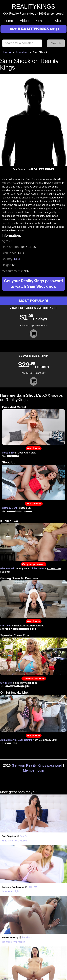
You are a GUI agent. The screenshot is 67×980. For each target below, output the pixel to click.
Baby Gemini (25, 740)
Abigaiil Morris (8, 740)
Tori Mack (7, 942)
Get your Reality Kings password (37, 765)
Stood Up (9, 462)
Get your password (34, 564)
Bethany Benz (10, 508)
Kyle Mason (21, 841)
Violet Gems (37, 568)
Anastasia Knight (10, 891)
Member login (33, 770)
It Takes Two (9, 521)
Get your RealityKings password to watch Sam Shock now (33, 284)
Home (8, 21)
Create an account (34, 678)
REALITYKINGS (33, 7)
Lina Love (6, 626)
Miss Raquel (7, 568)
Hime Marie (8, 841)
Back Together (9, 836)
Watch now (34, 448)
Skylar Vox (6, 683)
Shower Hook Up (10, 938)
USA (17, 259)
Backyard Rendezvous (13, 887)
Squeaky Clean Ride (15, 635)
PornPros (24, 836)
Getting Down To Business (19, 578)
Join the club (34, 504)
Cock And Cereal (14, 407)
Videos (25, 21)
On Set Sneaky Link (14, 693)
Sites (59, 21)
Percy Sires (8, 453)
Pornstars (42, 21)
